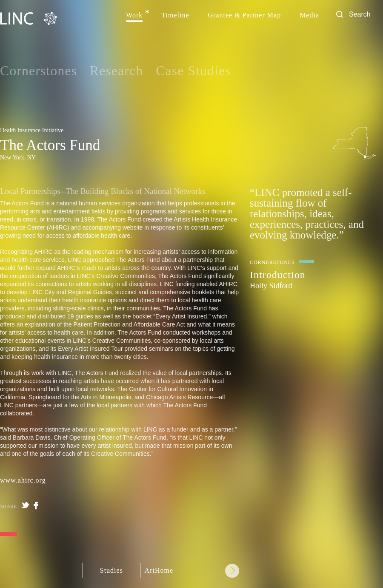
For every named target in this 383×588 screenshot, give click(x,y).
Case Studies (193, 71)
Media (309, 15)
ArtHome (159, 571)
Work (134, 15)
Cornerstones (39, 71)
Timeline (175, 15)
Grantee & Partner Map (245, 15)
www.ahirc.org (23, 480)
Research (116, 71)
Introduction (278, 275)
